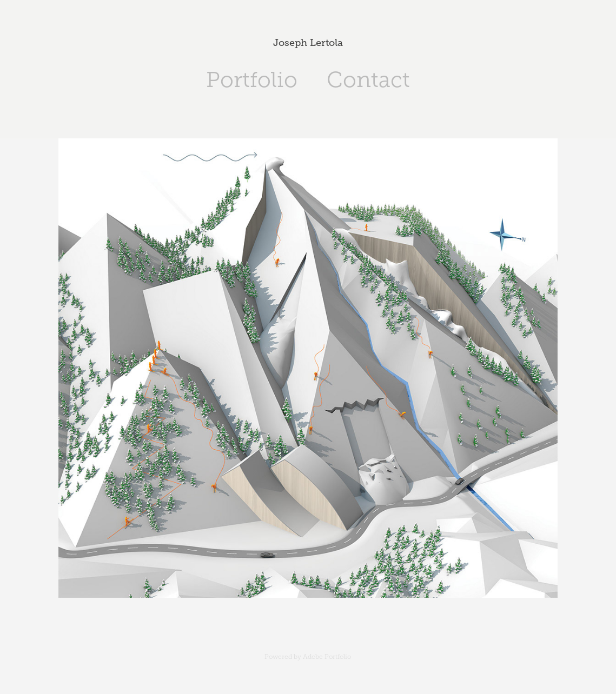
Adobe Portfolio (327, 657)
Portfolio (252, 80)
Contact (368, 80)
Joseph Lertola (308, 43)
